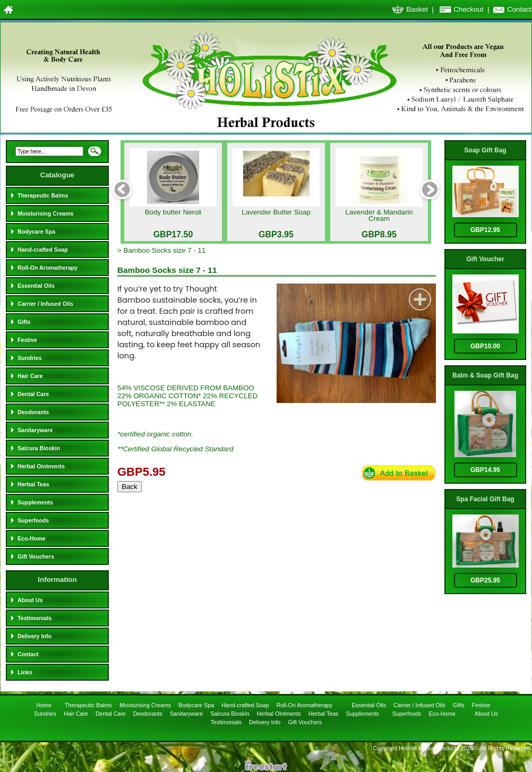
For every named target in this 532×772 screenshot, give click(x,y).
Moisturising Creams (45, 213)
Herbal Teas (33, 484)
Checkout (468, 9)
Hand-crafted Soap (43, 250)
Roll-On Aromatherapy (48, 268)
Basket (417, 9)
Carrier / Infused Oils (45, 304)
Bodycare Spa (36, 231)
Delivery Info (35, 636)
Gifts (24, 322)
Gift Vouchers (36, 556)
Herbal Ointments (41, 466)
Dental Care (33, 394)
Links (25, 672)
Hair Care (30, 376)
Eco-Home (32, 538)
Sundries (30, 358)
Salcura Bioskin (39, 448)
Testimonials (35, 618)
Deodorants (33, 412)
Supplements (35, 502)
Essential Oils (36, 286)
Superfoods (33, 520)
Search (95, 155)
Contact (519, 9)
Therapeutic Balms (43, 195)
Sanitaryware (35, 430)
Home (44, 705)
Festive (27, 340)
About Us (30, 600)
